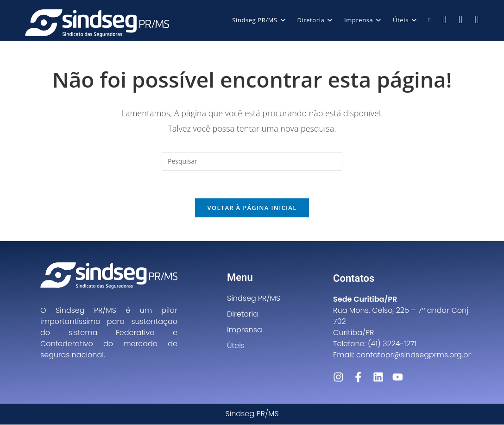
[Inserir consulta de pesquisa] (252, 161)
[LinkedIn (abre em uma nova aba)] (477, 19)
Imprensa (245, 330)
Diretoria (243, 314)
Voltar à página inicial (252, 208)
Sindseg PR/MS (254, 299)
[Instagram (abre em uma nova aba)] (461, 19)
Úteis (236, 346)
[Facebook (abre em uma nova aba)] (444, 19)
